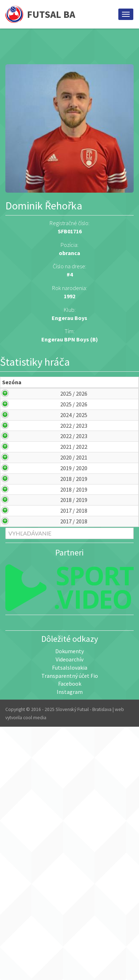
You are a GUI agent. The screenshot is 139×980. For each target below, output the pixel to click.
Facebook (70, 904)
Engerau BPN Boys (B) (70, 339)
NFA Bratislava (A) (82, 625)
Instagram (70, 912)
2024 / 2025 (17, 464)
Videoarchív (69, 879)
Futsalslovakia (70, 888)
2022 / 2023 (17, 491)
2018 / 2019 (17, 625)
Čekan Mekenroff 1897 (82, 518)
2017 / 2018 (17, 706)
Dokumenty (69, 871)
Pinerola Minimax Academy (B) (85, 491)
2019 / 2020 (17, 599)
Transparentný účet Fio (70, 895)
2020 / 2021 (17, 572)
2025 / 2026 (17, 410)
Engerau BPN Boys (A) (81, 437)
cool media (35, 938)
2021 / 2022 (17, 544)
